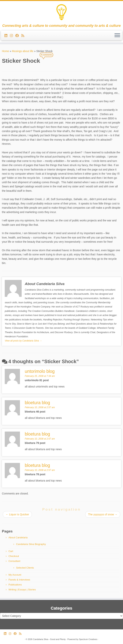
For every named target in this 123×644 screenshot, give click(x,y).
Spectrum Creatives (88, 639)
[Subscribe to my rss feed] (24, 36)
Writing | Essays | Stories (22, 590)
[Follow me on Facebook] (18, 36)
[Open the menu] (117, 36)
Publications (15, 585)
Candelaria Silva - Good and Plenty (49, 639)
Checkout (14, 556)
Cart (11, 551)
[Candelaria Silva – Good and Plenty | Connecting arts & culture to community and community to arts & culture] (61, 12)
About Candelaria (18, 537)
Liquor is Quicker (17, 514)
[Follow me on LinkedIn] (7, 36)
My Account (15, 575)
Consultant (14, 561)
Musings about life (23, 51)
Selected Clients (25, 568)
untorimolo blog (40, 371)
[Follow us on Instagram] (13, 36)
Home (5, 51)
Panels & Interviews (19, 580)
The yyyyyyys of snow (103, 514)
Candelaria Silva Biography (31, 544)
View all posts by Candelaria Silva (23, 341)
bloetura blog (37, 465)
